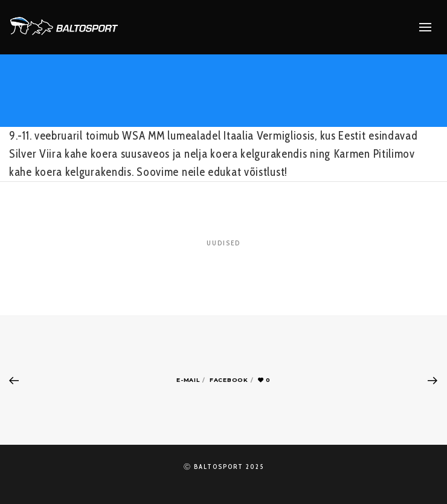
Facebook (229, 380)
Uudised (224, 243)
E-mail (188, 380)
